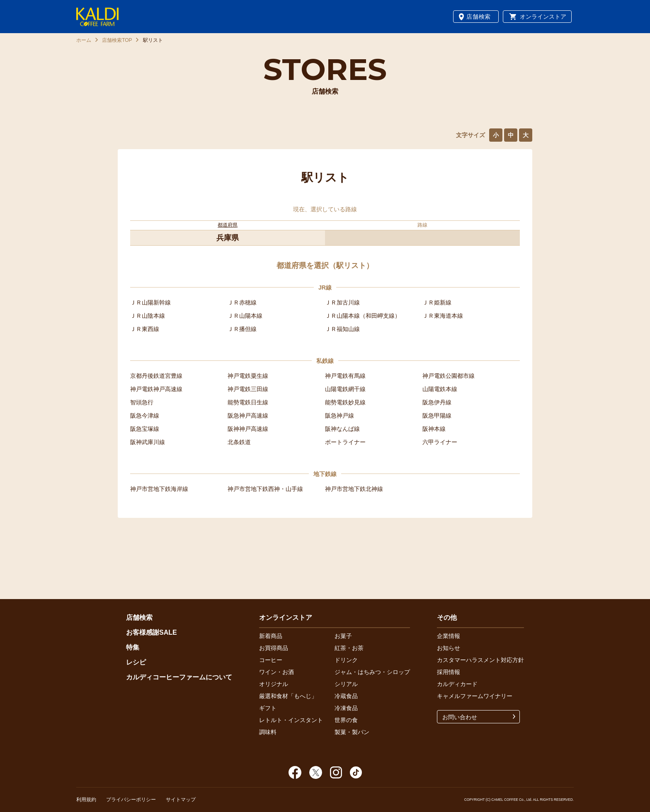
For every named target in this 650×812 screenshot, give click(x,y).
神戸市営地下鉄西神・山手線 (265, 489)
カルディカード (457, 684)
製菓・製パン (352, 732)
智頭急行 (142, 402)
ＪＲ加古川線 (342, 302)
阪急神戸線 (340, 416)
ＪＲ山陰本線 (148, 316)
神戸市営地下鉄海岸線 (159, 489)
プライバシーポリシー (131, 800)
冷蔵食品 (346, 696)
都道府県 (228, 225)
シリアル (346, 684)
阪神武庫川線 (148, 442)
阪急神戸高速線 (248, 416)
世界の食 (346, 720)
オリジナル (274, 684)
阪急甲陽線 (437, 416)
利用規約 (86, 800)
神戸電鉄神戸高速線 (156, 389)
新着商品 (271, 636)
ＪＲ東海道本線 (443, 316)
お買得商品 (274, 648)
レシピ (136, 662)
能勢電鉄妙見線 (345, 402)
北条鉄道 (239, 442)
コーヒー (271, 660)
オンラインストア (543, 17)
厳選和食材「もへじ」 (288, 696)
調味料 (268, 732)
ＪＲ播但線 (242, 329)
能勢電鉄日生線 (248, 402)
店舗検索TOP (117, 40)
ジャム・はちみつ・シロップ (372, 672)
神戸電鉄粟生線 (248, 376)
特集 (133, 647)
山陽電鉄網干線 (345, 389)
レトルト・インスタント (291, 720)
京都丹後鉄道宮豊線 (156, 376)
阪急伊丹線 (437, 402)
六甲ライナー (440, 442)
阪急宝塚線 (145, 429)
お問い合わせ (460, 717)
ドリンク (346, 660)
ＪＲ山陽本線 (245, 316)
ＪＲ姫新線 (437, 302)
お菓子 (343, 636)
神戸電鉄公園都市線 (449, 376)
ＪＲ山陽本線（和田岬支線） (363, 316)
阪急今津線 (145, 416)
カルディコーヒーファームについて (179, 677)
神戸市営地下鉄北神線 (354, 489)
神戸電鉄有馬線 (345, 376)
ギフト (268, 708)
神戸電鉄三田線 (248, 389)
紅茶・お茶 (349, 648)
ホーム (84, 40)
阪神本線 (434, 429)
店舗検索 (479, 17)
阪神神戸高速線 (248, 429)
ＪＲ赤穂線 (242, 302)
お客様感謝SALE (152, 632)
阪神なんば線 (342, 429)
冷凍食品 (346, 708)
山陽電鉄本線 (440, 389)
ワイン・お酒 (276, 672)
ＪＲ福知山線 (342, 329)
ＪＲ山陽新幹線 (150, 302)
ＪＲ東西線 (145, 329)
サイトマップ (181, 800)
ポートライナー (345, 442)
